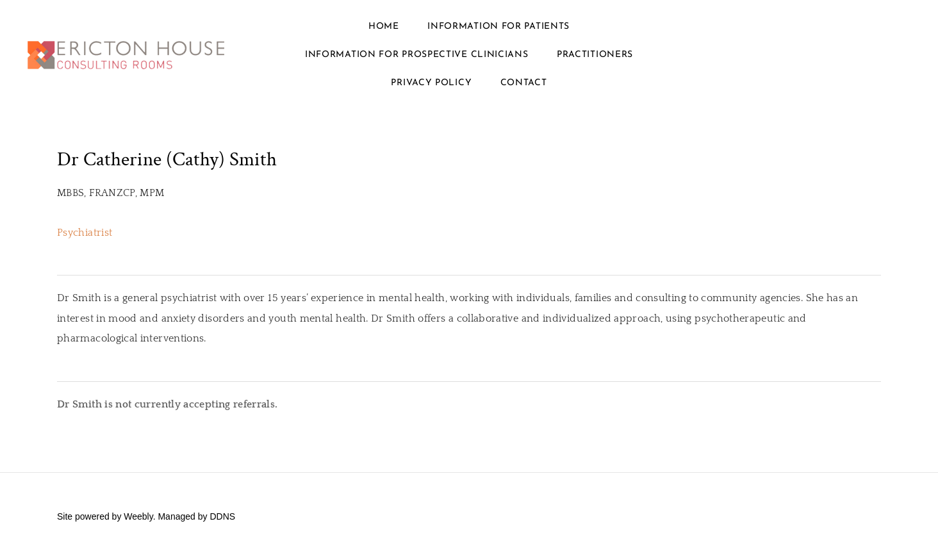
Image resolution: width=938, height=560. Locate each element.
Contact (524, 83)
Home (384, 27)
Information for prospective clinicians (417, 55)
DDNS (222, 516)
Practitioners (595, 55)
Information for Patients (498, 27)
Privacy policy (431, 83)
